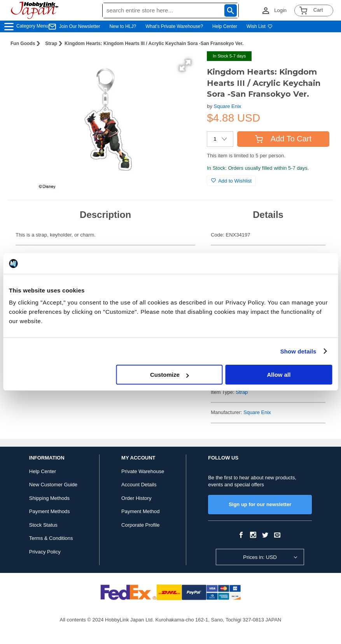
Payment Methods (50, 511)
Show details (298, 351)
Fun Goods (23, 44)
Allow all (279, 375)
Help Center (225, 26)
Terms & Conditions (51, 538)
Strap (51, 44)
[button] (185, 65)
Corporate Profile (140, 525)
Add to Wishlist (231, 181)
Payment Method (140, 511)
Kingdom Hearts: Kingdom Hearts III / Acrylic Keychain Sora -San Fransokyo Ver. (154, 44)
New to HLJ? (123, 26)
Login (280, 10)
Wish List (260, 26)
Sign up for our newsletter (260, 504)
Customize (170, 375)
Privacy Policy (45, 552)
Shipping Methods (49, 498)
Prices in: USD (260, 557)
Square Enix (228, 106)
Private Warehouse (143, 471)
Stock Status (43, 525)
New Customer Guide (53, 485)
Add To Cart (283, 139)
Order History (136, 498)
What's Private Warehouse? (174, 26)
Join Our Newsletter (80, 26)
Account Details (139, 485)
